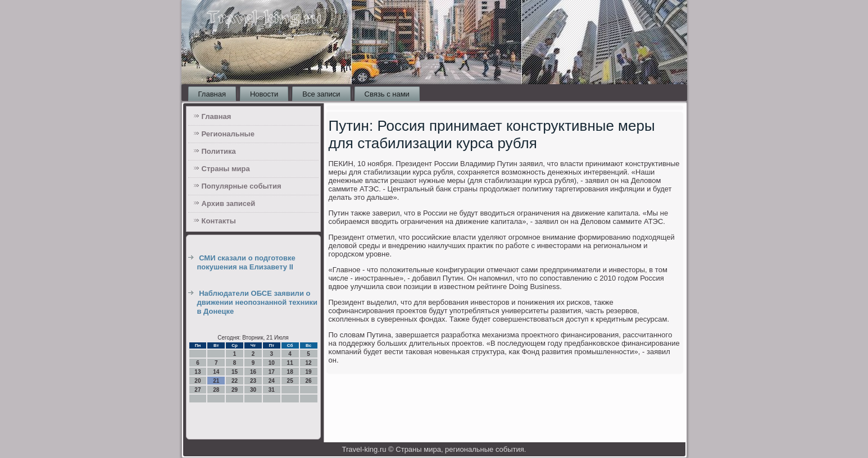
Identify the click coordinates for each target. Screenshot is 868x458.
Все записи (321, 94)
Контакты (219, 221)
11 (290, 363)
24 (272, 381)
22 (235, 381)
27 (197, 390)
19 (308, 372)
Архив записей (229, 203)
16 (253, 372)
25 (290, 381)
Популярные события (242, 186)
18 (290, 372)
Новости (264, 94)
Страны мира (226, 169)
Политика (219, 151)
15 (235, 372)
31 (272, 390)
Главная (212, 94)
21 (216, 381)
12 (308, 363)
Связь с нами (387, 94)
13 (197, 372)
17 (272, 372)
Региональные (228, 134)
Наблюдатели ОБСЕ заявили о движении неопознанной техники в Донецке (257, 303)
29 (235, 390)
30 (253, 390)
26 (308, 381)
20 (197, 381)
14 (216, 372)
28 (216, 390)
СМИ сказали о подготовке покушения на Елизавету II (246, 262)
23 (253, 381)
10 (272, 363)
